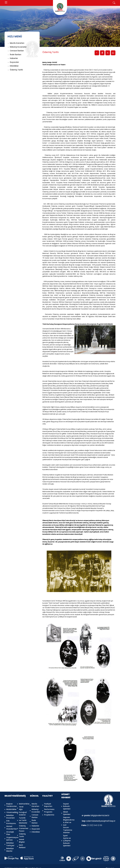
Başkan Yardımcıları (10, 805)
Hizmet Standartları (10, 825)
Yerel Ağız (21, 808)
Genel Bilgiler (22, 838)
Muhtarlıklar (23, 804)
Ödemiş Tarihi (15, 70)
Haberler (13, 58)
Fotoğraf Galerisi (23, 813)
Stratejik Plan (10, 831)
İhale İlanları (14, 55)
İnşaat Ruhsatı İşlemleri (67, 806)
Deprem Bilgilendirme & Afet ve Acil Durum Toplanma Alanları (67, 824)
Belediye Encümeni (10, 815)
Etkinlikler (13, 66)
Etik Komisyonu (10, 820)
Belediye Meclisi (10, 846)
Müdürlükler (10, 809)
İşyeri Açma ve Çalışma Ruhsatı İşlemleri (67, 839)
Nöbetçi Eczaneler (17, 47)
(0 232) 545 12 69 (92, 826)
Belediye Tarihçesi (10, 841)
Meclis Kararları (16, 43)
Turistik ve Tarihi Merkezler (23, 819)
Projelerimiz (49, 814)
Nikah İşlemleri (67, 813)
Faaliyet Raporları (48, 805)
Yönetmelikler (10, 812)
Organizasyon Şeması (10, 836)
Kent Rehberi (22, 843)
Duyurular (13, 62)
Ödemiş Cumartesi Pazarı (23, 827)
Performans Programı (49, 810)
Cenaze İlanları (16, 51)
